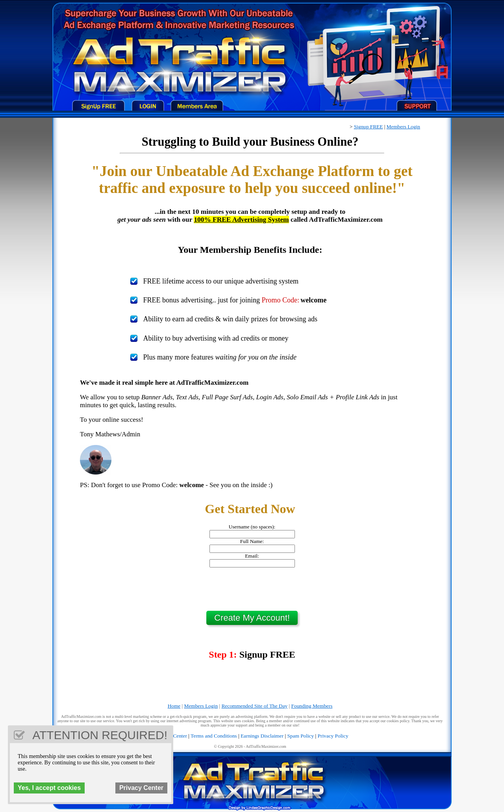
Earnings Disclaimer (262, 736)
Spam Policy (300, 736)
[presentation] (252, 589)
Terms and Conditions (214, 736)
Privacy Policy (333, 736)
